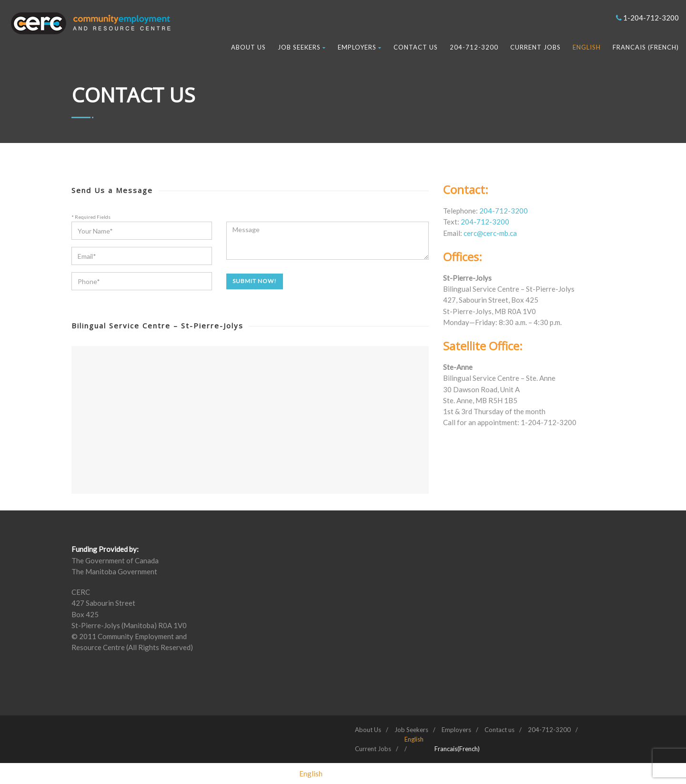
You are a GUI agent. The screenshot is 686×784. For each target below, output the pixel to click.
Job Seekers (302, 47)
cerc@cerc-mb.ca (490, 233)
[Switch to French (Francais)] (457, 749)
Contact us (416, 47)
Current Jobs (535, 47)
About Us (248, 47)
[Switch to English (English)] (311, 774)
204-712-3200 (474, 47)
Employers (360, 47)
